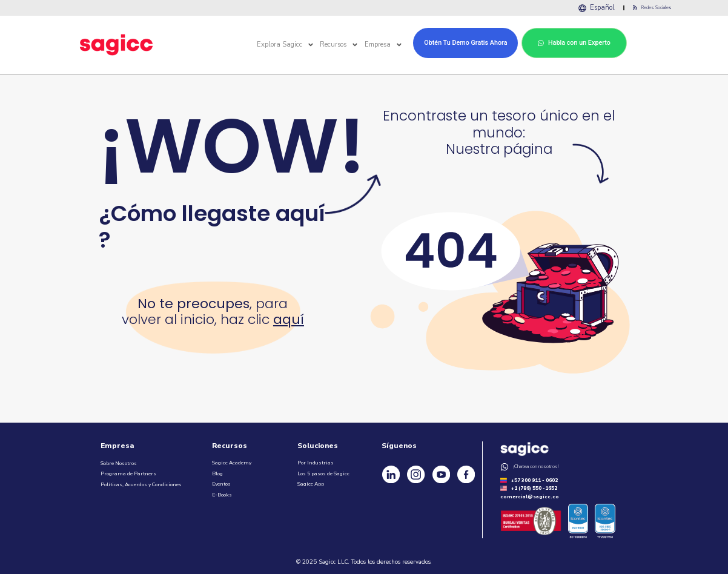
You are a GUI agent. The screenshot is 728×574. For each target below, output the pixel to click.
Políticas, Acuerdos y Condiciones (141, 483)
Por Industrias (316, 461)
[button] (311, 43)
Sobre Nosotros (119, 461)
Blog (217, 472)
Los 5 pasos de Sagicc (323, 472)
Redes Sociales (655, 7)
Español (607, 7)
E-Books (222, 493)
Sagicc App (311, 482)
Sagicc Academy (232, 461)
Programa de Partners (128, 472)
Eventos (221, 482)
